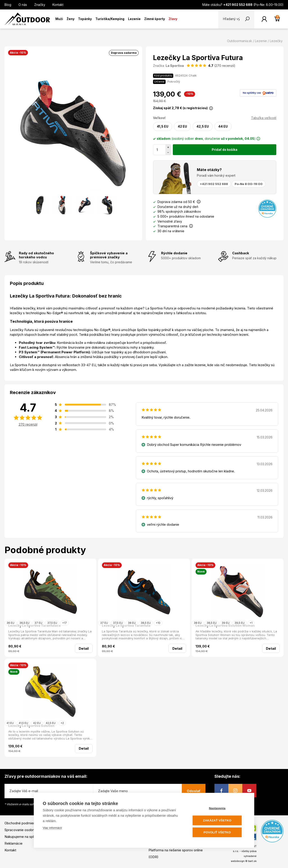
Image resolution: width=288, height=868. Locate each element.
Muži (59, 19)
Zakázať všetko (218, 820)
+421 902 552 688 (214, 184)
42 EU (182, 126)
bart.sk (252, 861)
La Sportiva (175, 66)
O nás (23, 5)
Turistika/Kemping (110, 19)
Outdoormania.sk (240, 41)
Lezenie (134, 19)
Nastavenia (218, 808)
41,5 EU (163, 126)
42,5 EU (203, 126)
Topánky (85, 19)
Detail (84, 648)
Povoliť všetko (218, 832)
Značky (40, 5)
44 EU (223, 126)
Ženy (71, 19)
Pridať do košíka (225, 150)
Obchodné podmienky (22, 823)
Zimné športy (155, 19)
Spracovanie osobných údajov (28, 830)
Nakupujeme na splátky (22, 837)
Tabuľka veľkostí (264, 118)
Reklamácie (13, 843)
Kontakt (58, 5)
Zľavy (173, 19)
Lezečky (276, 41)
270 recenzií (28, 424)
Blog (8, 5)
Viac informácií (52, 828)
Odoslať (194, 791)
